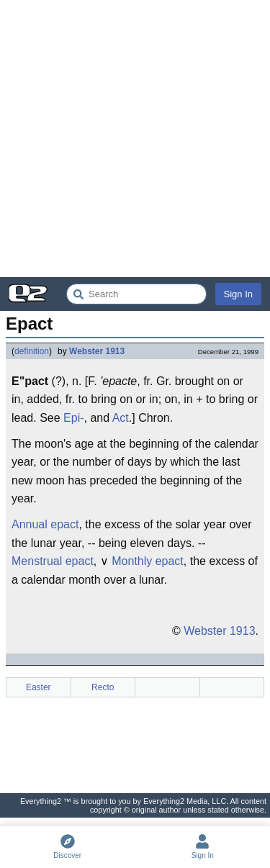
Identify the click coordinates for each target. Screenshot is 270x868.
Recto (103, 687)
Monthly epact (148, 561)
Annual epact (45, 524)
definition (32, 351)
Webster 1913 (97, 351)
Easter (39, 687)
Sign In (238, 294)
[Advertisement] (135, 139)
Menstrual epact (53, 561)
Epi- (73, 418)
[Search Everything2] (136, 294)
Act (121, 418)
